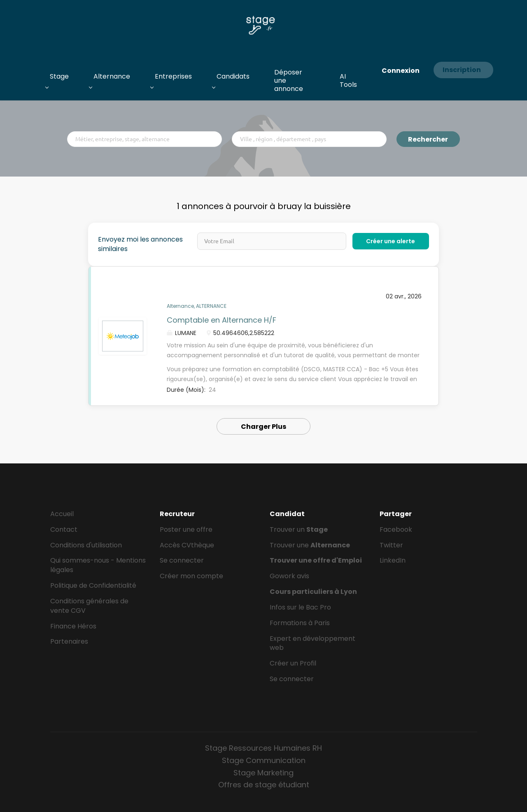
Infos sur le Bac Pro (300, 607)
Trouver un (299, 529)
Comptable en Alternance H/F (222, 320)
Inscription (462, 70)
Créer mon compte (191, 576)
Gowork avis (289, 576)
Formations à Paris (300, 623)
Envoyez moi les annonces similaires (140, 244)
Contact (64, 529)
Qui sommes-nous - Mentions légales (98, 565)
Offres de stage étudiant (264, 785)
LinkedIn (393, 560)
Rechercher (428, 139)
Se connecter (182, 560)
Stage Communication (264, 760)
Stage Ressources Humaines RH (263, 748)
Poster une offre (186, 529)
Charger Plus (263, 427)
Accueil (62, 514)
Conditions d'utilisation (86, 545)
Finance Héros (73, 626)
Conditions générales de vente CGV (89, 606)
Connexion (401, 71)
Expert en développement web (312, 643)
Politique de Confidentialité (93, 585)
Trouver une (310, 545)
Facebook (396, 529)
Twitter (391, 545)
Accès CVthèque (187, 545)
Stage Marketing (263, 773)
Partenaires (69, 641)
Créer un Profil (293, 663)
